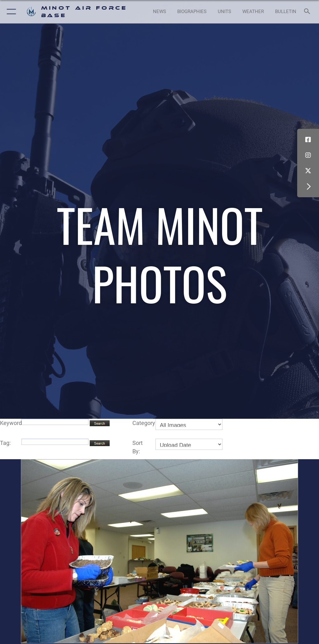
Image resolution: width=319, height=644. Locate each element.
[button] (10, 12)
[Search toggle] (308, 12)
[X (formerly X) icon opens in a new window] (308, 171)
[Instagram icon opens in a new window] (308, 155)
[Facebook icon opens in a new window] (308, 140)
